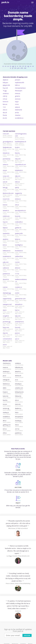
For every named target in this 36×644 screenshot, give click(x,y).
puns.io (17, 333)
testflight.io (19, 245)
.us (8, 66)
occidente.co (19, 118)
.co (5, 66)
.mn (15, 68)
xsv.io (5, 345)
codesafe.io (19, 222)
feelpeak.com (7, 147)
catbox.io (6, 268)
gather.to (18, 228)
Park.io (5, 2)
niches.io (18, 199)
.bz (25, 66)
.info (22, 68)
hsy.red (5, 88)
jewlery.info (19, 233)
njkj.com (18, 176)
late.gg (5, 187)
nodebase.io (7, 256)
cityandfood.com (20, 164)
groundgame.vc (8, 142)
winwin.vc (6, 210)
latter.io (18, 239)
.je (13, 68)
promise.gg (7, 322)
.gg (13, 66)
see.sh (5, 182)
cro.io (17, 104)
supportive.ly (7, 299)
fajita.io (5, 228)
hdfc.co (17, 85)
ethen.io (6, 164)
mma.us (18, 93)
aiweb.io (6, 239)
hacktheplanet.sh (21, 142)
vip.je (17, 102)
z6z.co (5, 110)
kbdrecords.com (8, 193)
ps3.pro (18, 80)
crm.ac (5, 99)
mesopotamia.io (20, 88)
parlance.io (6, 274)
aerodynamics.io (20, 210)
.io (3, 66)
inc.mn (5, 118)
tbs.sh (5, 112)
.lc (11, 68)
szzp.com (6, 176)
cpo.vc (17, 339)
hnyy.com (6, 327)
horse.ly (18, 327)
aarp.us (17, 107)
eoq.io (5, 170)
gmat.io (18, 96)
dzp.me (5, 333)
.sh (23, 66)
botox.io (6, 102)
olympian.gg (7, 293)
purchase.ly (7, 159)
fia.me (5, 115)
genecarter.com (20, 299)
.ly (15, 66)
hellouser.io (7, 251)
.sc (30, 66)
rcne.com (6, 134)
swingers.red (7, 304)
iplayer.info (6, 85)
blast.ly (17, 153)
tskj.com (18, 159)
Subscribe (27, 635)
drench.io (6, 279)
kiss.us (5, 104)
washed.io (6, 233)
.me (20, 66)
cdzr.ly (5, 96)
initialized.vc (19, 170)
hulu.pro (5, 82)
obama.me (19, 110)
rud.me (5, 287)
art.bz (17, 112)
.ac (33, 66)
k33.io (5, 245)
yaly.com (6, 262)
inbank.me (6, 153)
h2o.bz (5, 205)
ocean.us (6, 93)
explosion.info (20, 82)
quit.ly (17, 187)
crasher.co (18, 287)
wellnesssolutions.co (21, 280)
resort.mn (6, 199)
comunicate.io (7, 339)
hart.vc (17, 310)
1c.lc (4, 107)
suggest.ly (18, 193)
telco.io (17, 182)
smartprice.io (19, 322)
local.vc (17, 147)
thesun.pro (19, 91)
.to (10, 66)
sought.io (6, 316)
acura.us (18, 99)
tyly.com (18, 316)
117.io (17, 274)
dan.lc (5, 310)
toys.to (5, 222)
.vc (17, 66)
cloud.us (18, 115)
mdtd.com (6, 216)
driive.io (18, 268)
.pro (18, 68)
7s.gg (5, 91)
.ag (28, 66)
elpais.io (6, 80)
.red (25, 68)
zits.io (17, 205)
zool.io (17, 293)
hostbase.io (19, 251)
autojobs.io (19, 304)
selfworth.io (19, 256)
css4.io (17, 262)
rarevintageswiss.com (21, 135)
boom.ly (18, 216)
